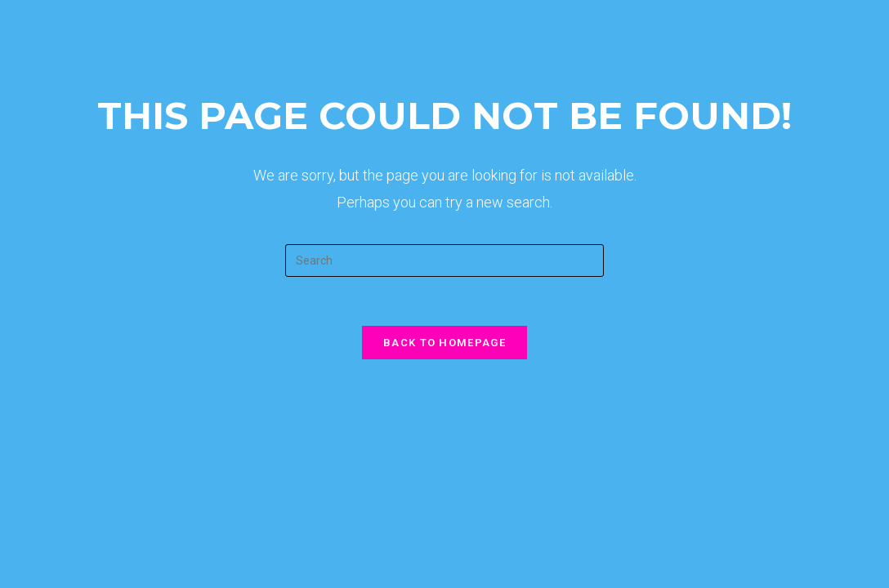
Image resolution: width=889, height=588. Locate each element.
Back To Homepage (444, 343)
